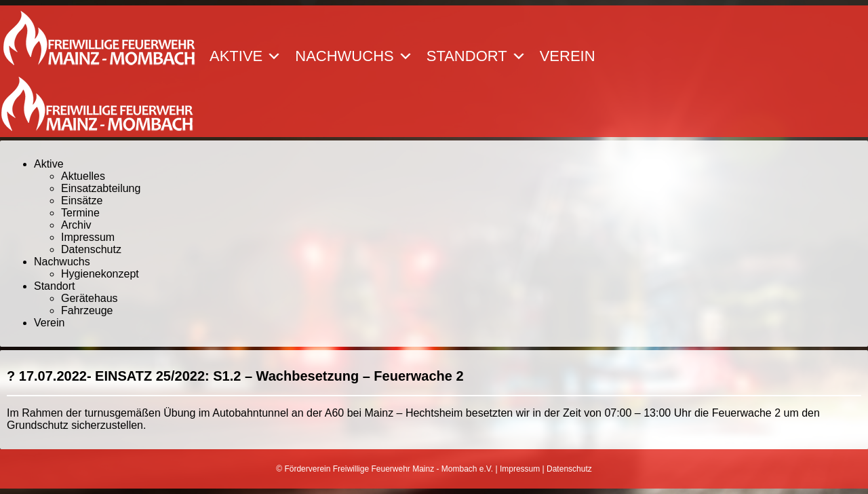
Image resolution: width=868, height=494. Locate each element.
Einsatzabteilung (101, 188)
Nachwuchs (354, 56)
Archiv (76, 225)
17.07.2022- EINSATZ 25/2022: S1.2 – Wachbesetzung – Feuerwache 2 (241, 376)
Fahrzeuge (87, 310)
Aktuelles (83, 176)
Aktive (245, 56)
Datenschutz (91, 249)
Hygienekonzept (100, 274)
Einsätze (82, 201)
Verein (568, 56)
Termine (80, 213)
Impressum (88, 237)
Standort (476, 56)
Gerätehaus (90, 298)
